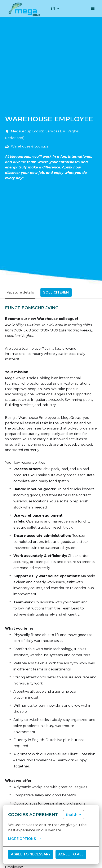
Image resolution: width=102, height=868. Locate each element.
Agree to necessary (31, 854)
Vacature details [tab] (20, 292)
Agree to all (71, 854)
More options (25, 839)
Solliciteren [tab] (56, 292)
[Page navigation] (93, 8)
